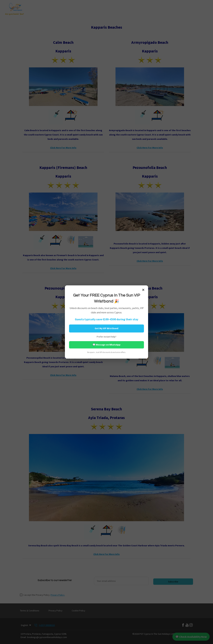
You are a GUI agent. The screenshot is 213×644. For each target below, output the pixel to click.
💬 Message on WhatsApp (106, 345)
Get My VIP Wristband (106, 328)
